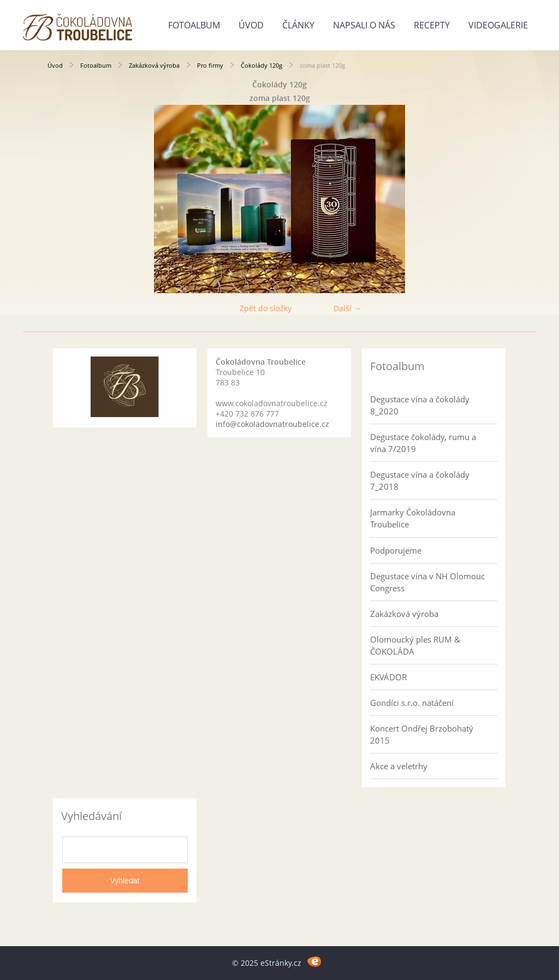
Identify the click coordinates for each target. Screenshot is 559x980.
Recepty (432, 25)
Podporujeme (396, 550)
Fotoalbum (194, 25)
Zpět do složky (266, 308)
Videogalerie (498, 25)
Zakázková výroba (154, 65)
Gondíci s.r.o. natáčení (412, 703)
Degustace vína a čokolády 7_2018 (420, 480)
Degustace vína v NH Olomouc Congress (427, 582)
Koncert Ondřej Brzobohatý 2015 (422, 734)
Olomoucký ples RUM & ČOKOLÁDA (415, 645)
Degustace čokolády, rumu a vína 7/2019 (423, 443)
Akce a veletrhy (399, 766)
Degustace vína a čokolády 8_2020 (420, 405)
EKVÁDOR (388, 677)
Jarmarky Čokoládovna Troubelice (413, 518)
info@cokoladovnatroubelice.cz (272, 424)
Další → (347, 308)
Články (298, 25)
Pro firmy (210, 65)
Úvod (251, 25)
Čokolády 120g (261, 65)
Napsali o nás (364, 25)
